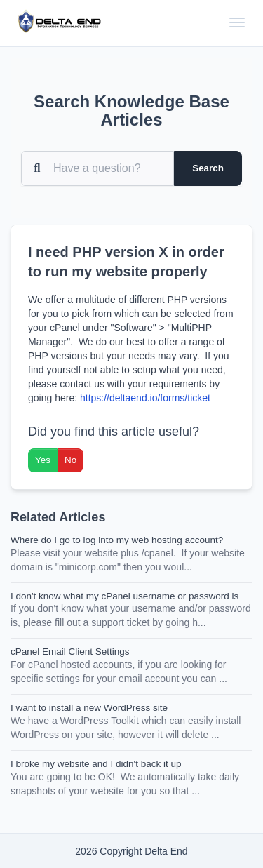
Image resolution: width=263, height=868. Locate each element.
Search (208, 168)
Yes (43, 460)
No (70, 460)
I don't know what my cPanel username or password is (124, 596)
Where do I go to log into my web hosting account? (117, 540)
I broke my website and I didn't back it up (96, 764)
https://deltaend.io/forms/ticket (145, 398)
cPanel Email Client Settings (70, 652)
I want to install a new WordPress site (89, 708)
